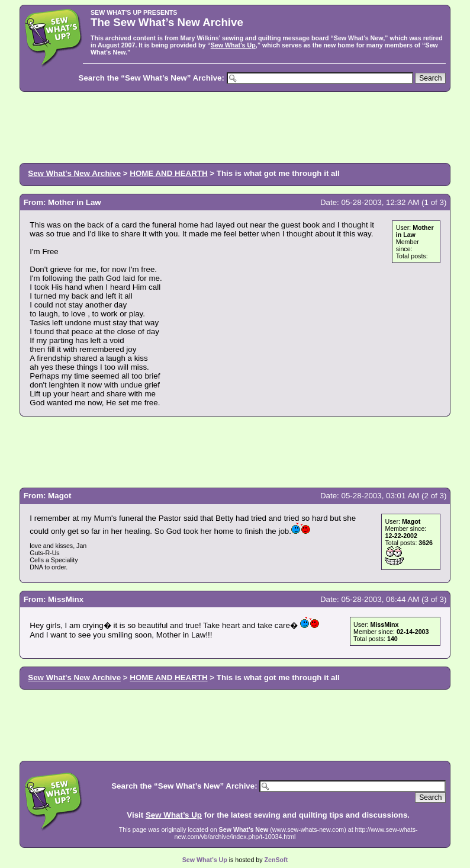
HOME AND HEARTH (168, 173)
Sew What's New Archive (74, 173)
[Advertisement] (235, 126)
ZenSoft (276, 860)
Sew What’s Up (233, 45)
